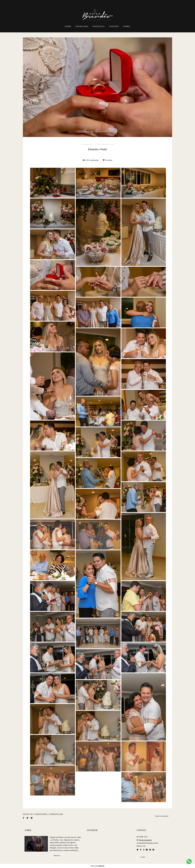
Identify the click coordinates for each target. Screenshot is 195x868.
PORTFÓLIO (99, 26)
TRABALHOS (82, 26)
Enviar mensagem (145, 840)
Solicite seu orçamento (162, 816)
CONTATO (114, 26)
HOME (68, 26)
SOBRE (127, 26)
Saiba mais (57, 856)
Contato (143, 857)
